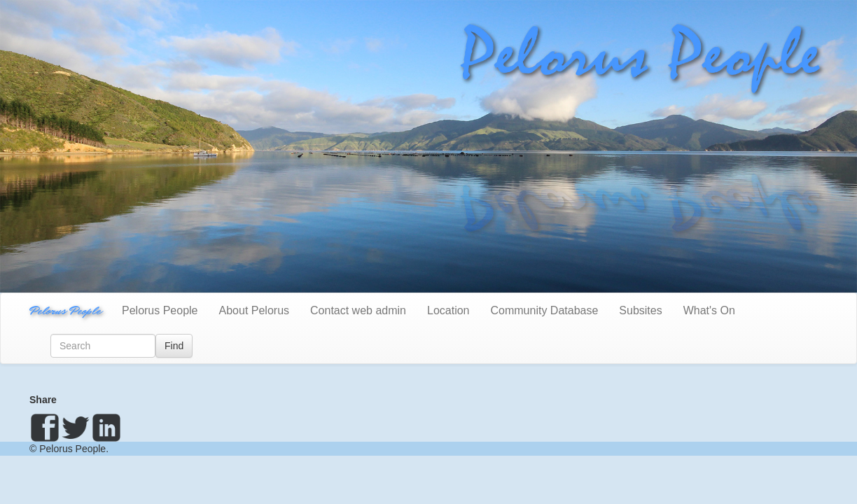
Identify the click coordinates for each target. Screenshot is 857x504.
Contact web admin (358, 310)
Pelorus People (65, 310)
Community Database (545, 310)
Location (448, 310)
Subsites (640, 310)
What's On (709, 310)
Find (174, 346)
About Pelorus (255, 310)
